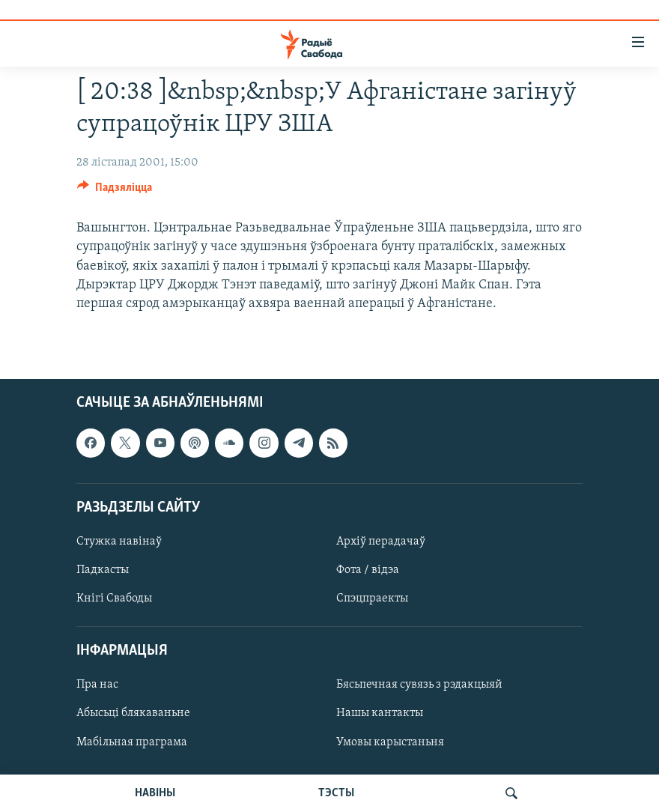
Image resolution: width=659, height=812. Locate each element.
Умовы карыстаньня (390, 742)
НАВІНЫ (155, 793)
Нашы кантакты (380, 714)
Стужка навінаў (119, 542)
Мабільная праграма (132, 742)
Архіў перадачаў (381, 542)
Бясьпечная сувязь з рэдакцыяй (419, 685)
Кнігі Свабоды (114, 599)
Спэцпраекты (372, 599)
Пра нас (97, 685)
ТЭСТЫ (336, 793)
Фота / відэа (368, 570)
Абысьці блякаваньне (133, 714)
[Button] (115, 191)
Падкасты (103, 570)
